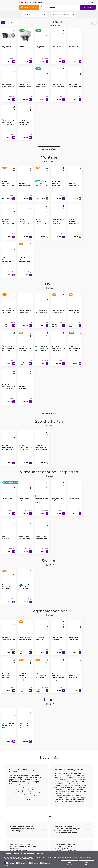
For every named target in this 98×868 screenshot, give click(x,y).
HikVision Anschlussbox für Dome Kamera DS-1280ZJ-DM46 (25, 263)
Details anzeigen (9, 866)
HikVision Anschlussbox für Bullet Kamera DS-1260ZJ (25, 186)
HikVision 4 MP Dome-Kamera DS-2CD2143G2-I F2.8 (9, 86)
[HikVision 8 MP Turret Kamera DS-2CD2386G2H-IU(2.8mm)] (58, 76)
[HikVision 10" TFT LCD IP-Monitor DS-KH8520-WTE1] (42, 668)
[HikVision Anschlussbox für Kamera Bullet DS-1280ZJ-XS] (42, 176)
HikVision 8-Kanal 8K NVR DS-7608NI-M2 (8, 350)
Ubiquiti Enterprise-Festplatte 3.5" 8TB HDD (9, 539)
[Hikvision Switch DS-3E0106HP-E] (25, 579)
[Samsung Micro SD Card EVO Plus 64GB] (25, 440)
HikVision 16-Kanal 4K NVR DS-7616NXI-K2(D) (8, 312)
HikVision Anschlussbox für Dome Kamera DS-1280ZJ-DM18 (58, 186)
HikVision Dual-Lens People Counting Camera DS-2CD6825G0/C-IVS (58, 49)
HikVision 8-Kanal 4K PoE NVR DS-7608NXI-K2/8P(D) (58, 312)
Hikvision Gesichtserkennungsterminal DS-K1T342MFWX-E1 (9, 640)
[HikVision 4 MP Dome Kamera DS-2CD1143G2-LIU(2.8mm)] (25, 36)
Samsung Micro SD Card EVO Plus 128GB (9, 449)
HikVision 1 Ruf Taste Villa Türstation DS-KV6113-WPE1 (57, 640)
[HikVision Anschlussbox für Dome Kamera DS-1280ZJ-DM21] (58, 214)
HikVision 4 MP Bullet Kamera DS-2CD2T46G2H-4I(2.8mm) (75, 49)
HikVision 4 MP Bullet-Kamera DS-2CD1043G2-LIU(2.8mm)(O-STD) (9, 49)
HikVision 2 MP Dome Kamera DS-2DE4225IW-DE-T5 (25, 86)
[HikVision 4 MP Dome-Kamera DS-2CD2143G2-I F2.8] (9, 76)
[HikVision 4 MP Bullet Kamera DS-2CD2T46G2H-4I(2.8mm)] (75, 38)
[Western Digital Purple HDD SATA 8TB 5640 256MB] (42, 528)
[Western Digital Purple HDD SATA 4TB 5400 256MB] (58, 490)
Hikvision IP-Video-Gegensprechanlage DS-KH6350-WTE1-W (25, 640)
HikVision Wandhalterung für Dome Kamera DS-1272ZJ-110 (75, 224)
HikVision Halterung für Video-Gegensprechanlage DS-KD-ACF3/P (75, 678)
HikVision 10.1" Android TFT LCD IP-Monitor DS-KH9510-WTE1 (8, 678)
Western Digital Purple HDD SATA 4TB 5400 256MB (58, 500)
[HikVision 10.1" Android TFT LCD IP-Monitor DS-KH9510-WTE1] (9, 668)
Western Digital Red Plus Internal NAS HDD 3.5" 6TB (25, 538)
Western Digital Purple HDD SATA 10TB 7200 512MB (75, 500)
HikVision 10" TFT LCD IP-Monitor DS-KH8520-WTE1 (41, 677)
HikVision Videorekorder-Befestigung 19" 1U (9, 262)
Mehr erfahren (28, 859)
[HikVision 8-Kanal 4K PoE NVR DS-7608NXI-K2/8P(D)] (58, 302)
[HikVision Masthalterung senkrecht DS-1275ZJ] (25, 214)
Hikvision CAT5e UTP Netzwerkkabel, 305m (24, 729)
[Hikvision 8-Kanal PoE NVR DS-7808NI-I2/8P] (75, 341)
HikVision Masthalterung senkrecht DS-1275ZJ (24, 224)
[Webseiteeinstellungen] (31, 3)
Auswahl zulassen (69, 864)
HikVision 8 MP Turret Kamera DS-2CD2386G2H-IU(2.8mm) (58, 87)
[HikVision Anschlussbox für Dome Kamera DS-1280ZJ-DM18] (58, 176)
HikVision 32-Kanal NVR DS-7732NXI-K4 (25, 312)
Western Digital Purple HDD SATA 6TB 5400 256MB (8, 500)
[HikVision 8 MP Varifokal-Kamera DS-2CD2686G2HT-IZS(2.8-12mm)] (42, 38)
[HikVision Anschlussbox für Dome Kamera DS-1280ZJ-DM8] (9, 214)
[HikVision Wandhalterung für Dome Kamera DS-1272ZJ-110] (75, 214)
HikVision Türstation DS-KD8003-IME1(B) (24, 677)
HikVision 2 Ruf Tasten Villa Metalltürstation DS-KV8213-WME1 (41, 640)
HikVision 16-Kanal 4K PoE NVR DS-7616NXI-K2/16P (75, 312)
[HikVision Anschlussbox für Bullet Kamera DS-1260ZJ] (25, 176)
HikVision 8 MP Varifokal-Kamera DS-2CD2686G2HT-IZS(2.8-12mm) (42, 49)
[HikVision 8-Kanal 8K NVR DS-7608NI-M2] (9, 341)
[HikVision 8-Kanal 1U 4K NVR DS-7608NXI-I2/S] (25, 379)
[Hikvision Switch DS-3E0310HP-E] (9, 579)
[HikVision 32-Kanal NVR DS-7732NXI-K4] (25, 302)
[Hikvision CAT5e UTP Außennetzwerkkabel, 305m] (9, 718)
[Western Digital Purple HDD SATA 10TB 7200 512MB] (75, 490)
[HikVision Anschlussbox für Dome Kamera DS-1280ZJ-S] (9, 176)
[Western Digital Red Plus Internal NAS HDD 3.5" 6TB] (25, 528)
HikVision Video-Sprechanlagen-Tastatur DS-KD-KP (75, 639)
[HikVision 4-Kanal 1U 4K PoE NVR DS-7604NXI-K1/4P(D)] (42, 302)
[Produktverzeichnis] (29, 7)
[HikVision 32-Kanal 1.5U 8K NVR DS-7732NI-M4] (9, 379)
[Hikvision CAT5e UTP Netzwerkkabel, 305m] (25, 718)
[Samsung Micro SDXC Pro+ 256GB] (42, 440)
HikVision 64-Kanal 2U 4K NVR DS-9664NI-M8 (58, 350)
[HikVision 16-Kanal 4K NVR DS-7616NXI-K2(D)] (9, 302)
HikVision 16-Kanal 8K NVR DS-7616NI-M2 (42, 350)
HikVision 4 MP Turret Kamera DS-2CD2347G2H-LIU (9, 124)
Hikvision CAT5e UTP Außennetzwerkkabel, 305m (9, 729)
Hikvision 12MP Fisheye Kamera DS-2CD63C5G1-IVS (42, 86)
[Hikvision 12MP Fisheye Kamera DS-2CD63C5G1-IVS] (42, 76)
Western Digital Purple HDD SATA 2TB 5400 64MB (25, 500)
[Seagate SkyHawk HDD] (42, 490)
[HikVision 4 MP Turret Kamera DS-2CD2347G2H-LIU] (9, 115)
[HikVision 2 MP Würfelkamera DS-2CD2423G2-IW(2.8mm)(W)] (75, 76)
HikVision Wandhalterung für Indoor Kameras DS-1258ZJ (74, 186)
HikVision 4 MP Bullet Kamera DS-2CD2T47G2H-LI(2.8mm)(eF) (25, 125)
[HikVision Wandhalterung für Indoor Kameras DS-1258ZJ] (75, 176)
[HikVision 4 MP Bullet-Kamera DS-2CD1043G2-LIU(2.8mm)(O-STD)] (9, 36)
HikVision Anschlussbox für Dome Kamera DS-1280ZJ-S (9, 186)
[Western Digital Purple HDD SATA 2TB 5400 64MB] (25, 490)
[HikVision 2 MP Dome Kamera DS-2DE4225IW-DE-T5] (25, 76)
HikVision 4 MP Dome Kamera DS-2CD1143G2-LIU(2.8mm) (25, 49)
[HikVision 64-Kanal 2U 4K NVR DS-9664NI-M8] (58, 341)
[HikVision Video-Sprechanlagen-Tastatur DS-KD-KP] (75, 629)
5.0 (5, 120)
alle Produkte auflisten (49, 149)
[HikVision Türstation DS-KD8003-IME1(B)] (25, 668)
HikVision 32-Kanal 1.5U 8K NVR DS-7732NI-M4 (9, 388)
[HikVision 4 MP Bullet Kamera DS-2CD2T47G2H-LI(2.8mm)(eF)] (25, 115)
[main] (10, 7)
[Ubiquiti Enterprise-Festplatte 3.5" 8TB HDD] (9, 528)
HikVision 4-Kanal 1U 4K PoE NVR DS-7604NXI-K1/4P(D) (42, 312)
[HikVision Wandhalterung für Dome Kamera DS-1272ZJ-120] (42, 214)
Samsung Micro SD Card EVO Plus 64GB (25, 449)
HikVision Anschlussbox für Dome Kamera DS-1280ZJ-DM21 (58, 224)
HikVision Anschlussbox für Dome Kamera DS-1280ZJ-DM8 (9, 224)
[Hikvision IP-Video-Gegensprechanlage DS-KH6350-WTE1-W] (25, 629)
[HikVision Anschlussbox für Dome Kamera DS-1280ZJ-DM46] (25, 252)
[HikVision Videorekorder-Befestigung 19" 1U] (9, 252)
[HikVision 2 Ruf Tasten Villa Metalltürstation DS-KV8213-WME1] (42, 629)
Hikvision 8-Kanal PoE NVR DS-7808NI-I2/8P (74, 350)
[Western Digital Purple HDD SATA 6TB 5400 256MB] (9, 490)
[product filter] (32, 14)
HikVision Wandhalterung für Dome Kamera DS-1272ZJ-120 (41, 224)
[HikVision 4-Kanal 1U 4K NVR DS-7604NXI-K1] (25, 341)
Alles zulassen (87, 864)
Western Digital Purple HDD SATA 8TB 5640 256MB (41, 538)
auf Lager (12, 23)
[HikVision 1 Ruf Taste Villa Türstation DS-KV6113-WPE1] (58, 629)
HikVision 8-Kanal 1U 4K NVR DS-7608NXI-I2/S (25, 388)
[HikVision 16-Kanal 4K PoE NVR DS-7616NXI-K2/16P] (75, 302)
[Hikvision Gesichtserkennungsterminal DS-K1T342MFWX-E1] (9, 629)
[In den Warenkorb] (14, 61)
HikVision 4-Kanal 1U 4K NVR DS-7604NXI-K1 (25, 350)
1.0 (4, 346)
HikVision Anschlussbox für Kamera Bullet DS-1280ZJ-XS (42, 186)
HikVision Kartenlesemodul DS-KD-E (58, 677)
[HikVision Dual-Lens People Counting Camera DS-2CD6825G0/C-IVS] (58, 38)
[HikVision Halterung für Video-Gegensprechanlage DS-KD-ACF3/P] (75, 668)
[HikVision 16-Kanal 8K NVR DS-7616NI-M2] (42, 341)
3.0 (38, 346)
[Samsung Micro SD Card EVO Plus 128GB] (9, 440)
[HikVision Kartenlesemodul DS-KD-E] (58, 668)
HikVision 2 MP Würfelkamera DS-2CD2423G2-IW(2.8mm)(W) (75, 87)
